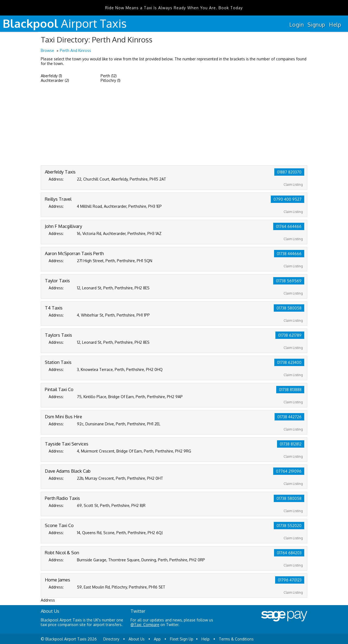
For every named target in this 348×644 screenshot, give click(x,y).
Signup (316, 24)
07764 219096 (289, 471)
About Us (137, 639)
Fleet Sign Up (182, 639)
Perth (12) (109, 76)
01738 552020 (289, 526)
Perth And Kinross (75, 50)
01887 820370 (289, 172)
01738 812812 (291, 444)
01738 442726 (289, 417)
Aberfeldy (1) (51, 76)
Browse (47, 50)
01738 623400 (289, 362)
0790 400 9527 (288, 199)
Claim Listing (293, 185)
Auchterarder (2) (55, 80)
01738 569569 (289, 281)
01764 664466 (289, 226)
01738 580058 (289, 308)
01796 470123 (290, 580)
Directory (111, 639)
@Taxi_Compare (145, 625)
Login (296, 24)
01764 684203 (289, 553)
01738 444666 (289, 254)
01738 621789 (290, 335)
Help (335, 24)
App (157, 639)
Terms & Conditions (236, 639)
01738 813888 (290, 390)
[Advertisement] (174, 125)
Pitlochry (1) (111, 80)
